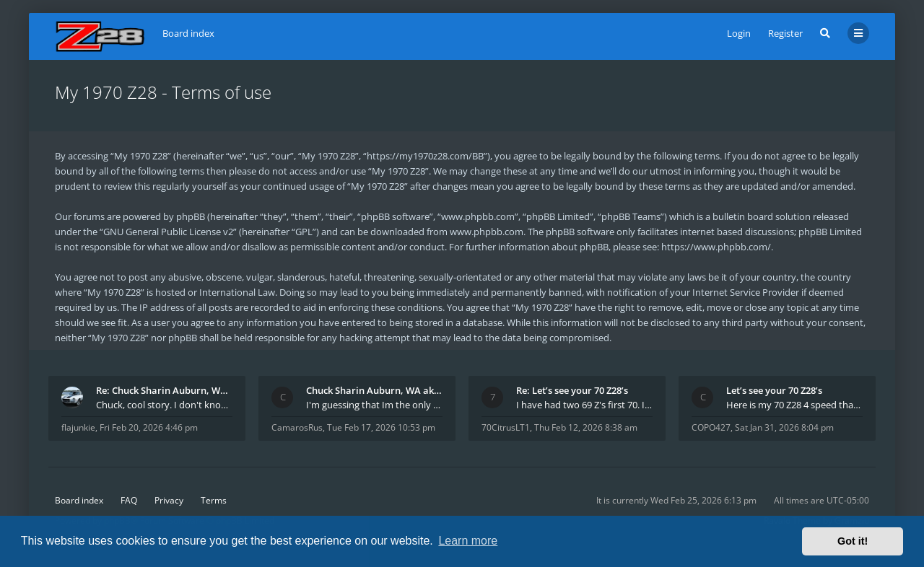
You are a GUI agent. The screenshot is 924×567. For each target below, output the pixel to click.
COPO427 (711, 427)
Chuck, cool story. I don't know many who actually (164, 405)
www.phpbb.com (487, 232)
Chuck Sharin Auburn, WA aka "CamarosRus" (374, 390)
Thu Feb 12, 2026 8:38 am (586, 427)
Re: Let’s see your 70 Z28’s (572, 390)
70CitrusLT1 (506, 427)
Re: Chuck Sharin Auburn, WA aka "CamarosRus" (164, 390)
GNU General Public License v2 (168, 232)
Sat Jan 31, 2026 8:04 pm (784, 427)
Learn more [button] (468, 541)
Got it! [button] (853, 541)
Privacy (169, 500)
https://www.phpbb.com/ (716, 247)
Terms (214, 500)
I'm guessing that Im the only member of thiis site (374, 405)
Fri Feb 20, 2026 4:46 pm (149, 427)
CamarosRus (297, 427)
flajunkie (78, 427)
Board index (79, 500)
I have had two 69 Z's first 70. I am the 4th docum (584, 405)
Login (739, 33)
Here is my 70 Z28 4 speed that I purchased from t (794, 405)
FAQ (129, 500)
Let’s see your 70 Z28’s (774, 390)
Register (785, 33)
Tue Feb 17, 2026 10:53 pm (381, 427)
